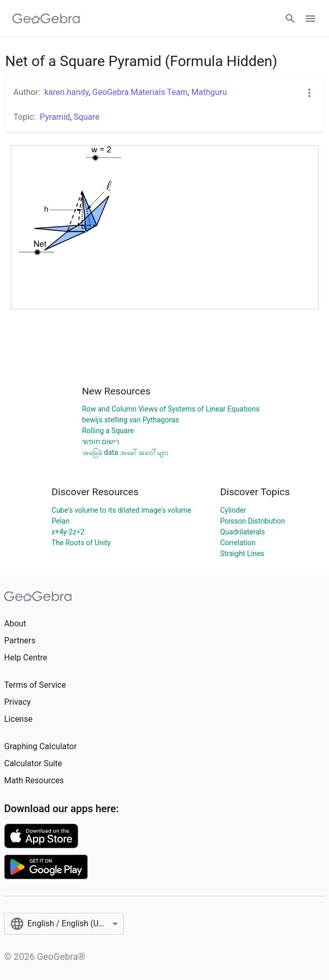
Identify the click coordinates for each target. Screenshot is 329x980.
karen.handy (67, 92)
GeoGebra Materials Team (140, 92)
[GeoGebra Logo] (46, 19)
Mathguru (209, 92)
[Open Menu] (310, 19)
